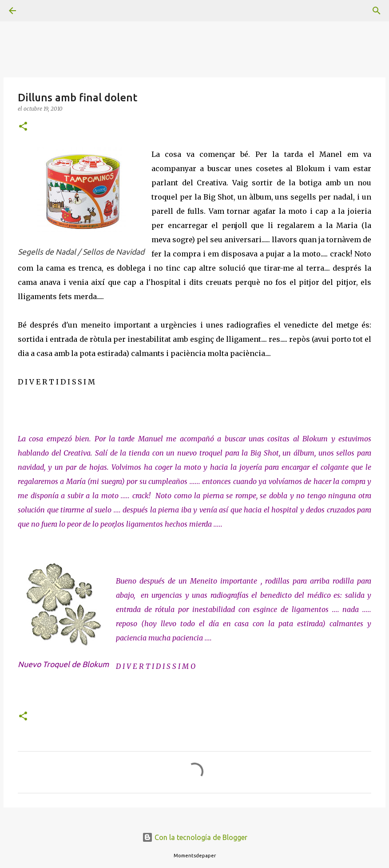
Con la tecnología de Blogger (195, 837)
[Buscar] (37, 11)
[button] (23, 127)
